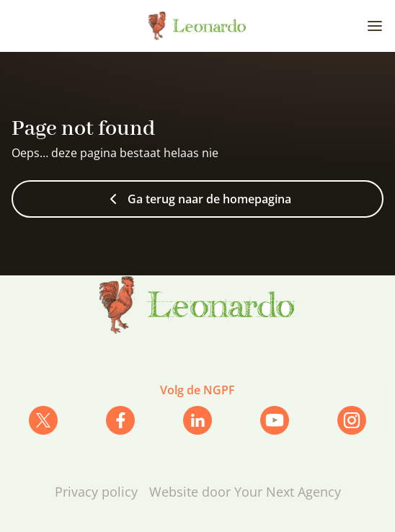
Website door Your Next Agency (245, 492)
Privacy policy (96, 492)
